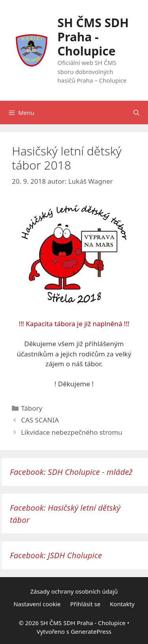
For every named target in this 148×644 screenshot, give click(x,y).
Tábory (32, 408)
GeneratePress (91, 631)
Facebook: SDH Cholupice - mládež (71, 472)
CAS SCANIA (40, 420)
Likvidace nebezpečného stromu (72, 432)
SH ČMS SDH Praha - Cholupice (93, 37)
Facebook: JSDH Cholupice (56, 555)
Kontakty (122, 604)
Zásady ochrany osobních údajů (74, 591)
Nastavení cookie (37, 604)
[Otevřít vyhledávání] (136, 113)
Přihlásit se (85, 604)
